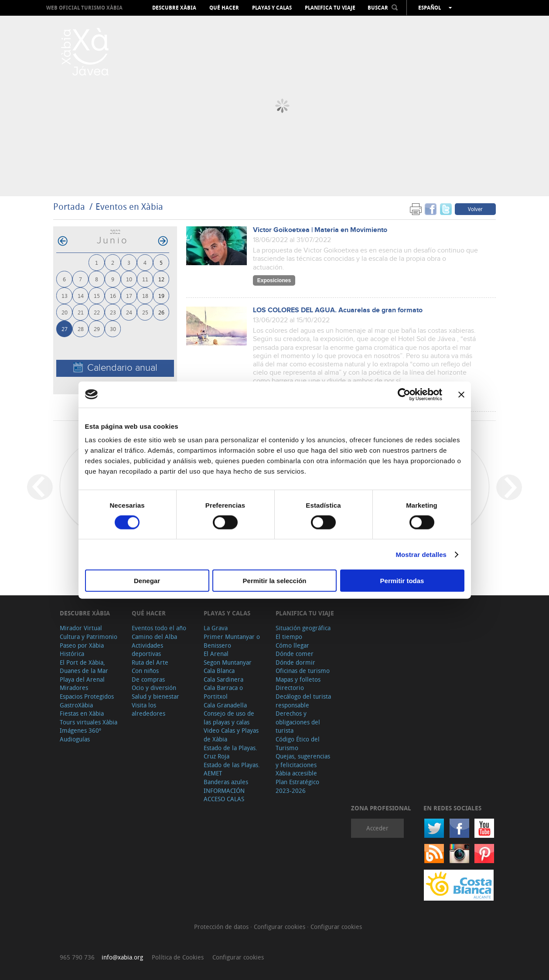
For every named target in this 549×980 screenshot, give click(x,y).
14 (81, 295)
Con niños (145, 671)
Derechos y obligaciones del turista (298, 722)
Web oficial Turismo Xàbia (84, 8)
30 (113, 329)
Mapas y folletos (298, 679)
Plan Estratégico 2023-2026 (297, 786)
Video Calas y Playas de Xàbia (231, 735)
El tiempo (289, 637)
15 (97, 295)
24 (129, 312)
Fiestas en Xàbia (82, 713)
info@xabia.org (122, 957)
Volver (475, 209)
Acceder (377, 828)
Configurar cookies (280, 927)
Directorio (290, 688)
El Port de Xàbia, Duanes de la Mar (84, 667)
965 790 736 (77, 957)
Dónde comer (295, 654)
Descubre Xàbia (174, 8)
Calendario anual (115, 368)
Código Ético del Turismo (298, 743)
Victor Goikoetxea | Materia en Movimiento (320, 230)
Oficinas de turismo (303, 671)
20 (65, 312)
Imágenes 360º (80, 730)
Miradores (74, 688)
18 (145, 295)
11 (145, 279)
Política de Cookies (178, 957)
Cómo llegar (292, 645)
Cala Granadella (225, 705)
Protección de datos (222, 927)
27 (65, 329)
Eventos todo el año (159, 628)
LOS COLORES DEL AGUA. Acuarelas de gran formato (338, 310)
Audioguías (75, 739)
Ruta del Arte (150, 662)
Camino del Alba (154, 637)
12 (161, 279)
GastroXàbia (76, 705)
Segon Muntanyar (228, 662)
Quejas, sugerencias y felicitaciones (303, 760)
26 (161, 312)
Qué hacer (224, 8)
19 (161, 295)
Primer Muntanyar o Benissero (232, 641)
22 (97, 312)
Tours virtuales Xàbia (89, 722)
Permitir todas (402, 581)
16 (113, 295)
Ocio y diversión (154, 688)
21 (81, 312)
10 (129, 279)
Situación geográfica (303, 628)
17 (129, 295)
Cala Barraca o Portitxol (223, 692)
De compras (148, 679)
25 (145, 312)
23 (113, 312)
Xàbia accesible (296, 773)
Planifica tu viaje (330, 8)
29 (97, 329)
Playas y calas (272, 8)
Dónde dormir (295, 662)
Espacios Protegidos (87, 696)
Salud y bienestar (155, 696)
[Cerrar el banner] (461, 394)
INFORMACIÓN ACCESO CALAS (224, 795)
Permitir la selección (275, 581)
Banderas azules (226, 782)
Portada (69, 207)
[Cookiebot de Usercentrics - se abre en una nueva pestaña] (404, 394)
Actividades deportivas (147, 650)
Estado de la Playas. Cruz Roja (230, 752)
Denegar (147, 581)
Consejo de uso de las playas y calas (229, 718)
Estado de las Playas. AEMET (232, 769)
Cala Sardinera (223, 679)
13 (65, 295)
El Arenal (216, 654)
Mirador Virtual (81, 628)
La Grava (216, 628)
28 (81, 329)
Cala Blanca (219, 671)
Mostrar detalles (421, 554)
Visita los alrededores (148, 709)
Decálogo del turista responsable (303, 701)
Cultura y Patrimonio (89, 637)
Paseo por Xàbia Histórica (82, 650)
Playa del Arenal (82, 679)
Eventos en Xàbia (129, 207)
